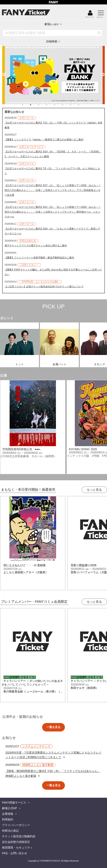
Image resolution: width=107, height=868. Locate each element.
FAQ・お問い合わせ (15, 853)
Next (103, 73)
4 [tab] (51, 105)
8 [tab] (82, 105)
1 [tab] (27, 105)
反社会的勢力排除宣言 (16, 842)
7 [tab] (74, 105)
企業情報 (8, 814)
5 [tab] (58, 105)
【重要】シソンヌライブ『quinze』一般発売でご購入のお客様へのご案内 (44, 140)
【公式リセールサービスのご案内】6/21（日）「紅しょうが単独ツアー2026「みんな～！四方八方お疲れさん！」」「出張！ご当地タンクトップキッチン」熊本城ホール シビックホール (53, 212)
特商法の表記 (10, 831)
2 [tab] (35, 105)
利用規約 (8, 819)
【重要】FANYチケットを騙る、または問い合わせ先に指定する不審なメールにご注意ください (53, 272)
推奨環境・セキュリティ (17, 848)
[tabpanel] (54, 75)
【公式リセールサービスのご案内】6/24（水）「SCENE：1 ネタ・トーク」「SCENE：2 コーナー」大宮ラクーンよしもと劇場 (53, 154)
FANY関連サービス (14, 803)
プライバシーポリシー (16, 825)
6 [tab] (66, 105)
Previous (4, 73)
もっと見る (94, 490)
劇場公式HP (9, 808)
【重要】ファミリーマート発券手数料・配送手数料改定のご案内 (39, 258)
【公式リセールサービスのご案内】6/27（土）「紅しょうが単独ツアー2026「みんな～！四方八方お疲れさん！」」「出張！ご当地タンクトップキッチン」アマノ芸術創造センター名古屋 (53, 190)
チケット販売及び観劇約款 (19, 836)
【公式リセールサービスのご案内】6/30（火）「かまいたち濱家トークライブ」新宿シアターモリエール (52, 231)
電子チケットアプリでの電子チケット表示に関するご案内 (36, 246)
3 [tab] (43, 105)
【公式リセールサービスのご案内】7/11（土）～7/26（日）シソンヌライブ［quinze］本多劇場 (53, 125)
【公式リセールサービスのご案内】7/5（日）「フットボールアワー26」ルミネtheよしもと (52, 171)
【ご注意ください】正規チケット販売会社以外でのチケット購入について (44, 287)
